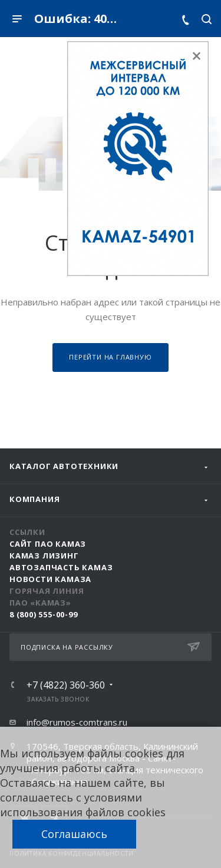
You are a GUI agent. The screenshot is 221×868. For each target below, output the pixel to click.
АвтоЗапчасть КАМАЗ (61, 567)
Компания (34, 499)
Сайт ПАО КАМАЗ (48, 544)
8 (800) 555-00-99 (44, 614)
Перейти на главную (110, 357)
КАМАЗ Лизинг (44, 556)
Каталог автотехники (64, 466)
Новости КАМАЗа (50, 579)
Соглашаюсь (74, 834)
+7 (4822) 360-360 (66, 685)
